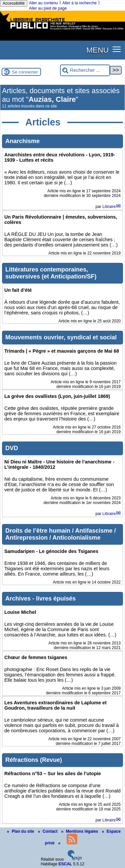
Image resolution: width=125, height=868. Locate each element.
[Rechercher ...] (85, 70)
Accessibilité (14, 3)
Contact (48, 831)
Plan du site (21, 831)
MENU (97, 50)
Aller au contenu (43, 3)
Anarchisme (22, 141)
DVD (12, 448)
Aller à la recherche (79, 3)
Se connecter (25, 72)
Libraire (109, 207)
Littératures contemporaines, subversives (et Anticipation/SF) (51, 273)
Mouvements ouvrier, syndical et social (61, 337)
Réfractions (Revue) (34, 760)
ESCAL (65, 864)
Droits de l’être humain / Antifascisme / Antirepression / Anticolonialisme (60, 534)
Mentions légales (80, 831)
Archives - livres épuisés (40, 599)
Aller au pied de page (48, 8)
